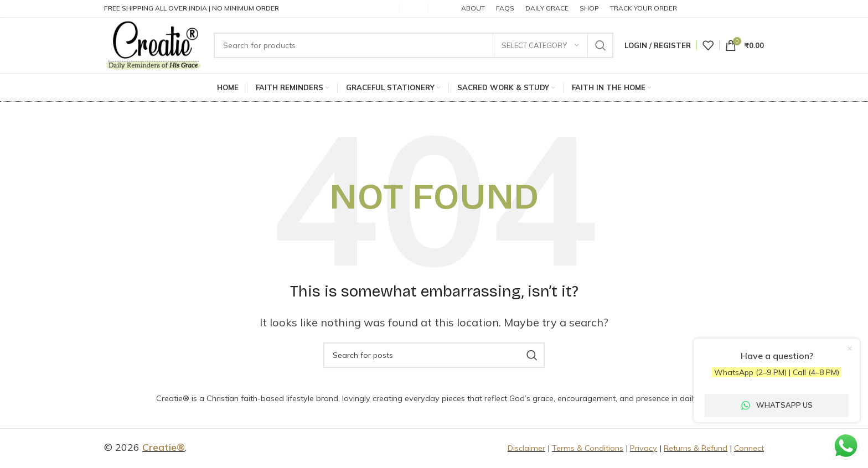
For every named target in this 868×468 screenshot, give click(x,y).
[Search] (415, 46)
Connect (749, 449)
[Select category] (540, 46)
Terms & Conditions (588, 449)
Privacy (644, 449)
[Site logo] (155, 45)
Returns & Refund (696, 449)
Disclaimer (526, 449)
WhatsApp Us (777, 405)
